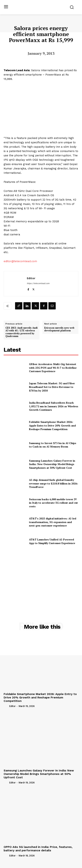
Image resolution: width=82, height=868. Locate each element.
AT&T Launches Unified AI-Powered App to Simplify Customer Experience (52, 541)
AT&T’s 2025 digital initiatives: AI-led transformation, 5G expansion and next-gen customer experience (53, 522)
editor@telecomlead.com (20, 261)
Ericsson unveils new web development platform (59, 329)
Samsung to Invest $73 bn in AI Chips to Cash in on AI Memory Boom (53, 445)
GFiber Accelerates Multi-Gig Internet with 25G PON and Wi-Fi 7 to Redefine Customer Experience (53, 368)
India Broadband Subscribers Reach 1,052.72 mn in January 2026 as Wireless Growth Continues (54, 406)
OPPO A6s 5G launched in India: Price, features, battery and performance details (38, 849)
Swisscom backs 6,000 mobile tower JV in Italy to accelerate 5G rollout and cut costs (53, 503)
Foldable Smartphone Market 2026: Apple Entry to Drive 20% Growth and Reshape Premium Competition (52, 425)
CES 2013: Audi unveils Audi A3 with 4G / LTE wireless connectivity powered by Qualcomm (21, 332)
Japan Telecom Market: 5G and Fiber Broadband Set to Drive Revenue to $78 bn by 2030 (52, 387)
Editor (31, 278)
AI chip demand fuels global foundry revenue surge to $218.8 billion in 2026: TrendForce (54, 483)
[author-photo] (6, 706)
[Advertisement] (41, 578)
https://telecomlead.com (38, 283)
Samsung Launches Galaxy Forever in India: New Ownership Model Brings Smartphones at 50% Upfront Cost (52, 464)
